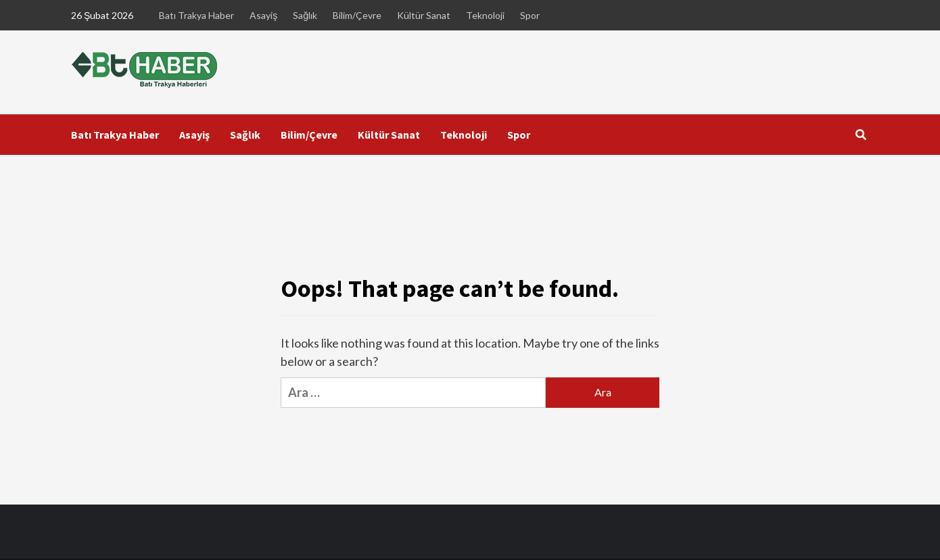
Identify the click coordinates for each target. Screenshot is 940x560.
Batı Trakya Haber (196, 15)
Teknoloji (485, 15)
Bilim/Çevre (357, 15)
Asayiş (263, 15)
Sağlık (305, 15)
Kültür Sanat (424, 15)
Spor (530, 15)
